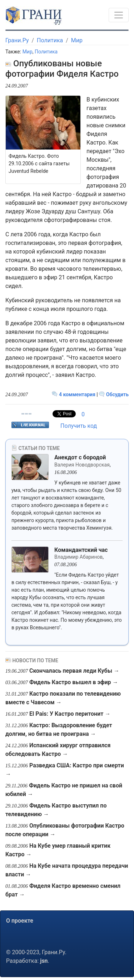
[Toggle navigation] (119, 15)
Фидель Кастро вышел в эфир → (74, 682)
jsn (44, 961)
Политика (50, 40)
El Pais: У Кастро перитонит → (70, 714)
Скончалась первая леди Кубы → (74, 671)
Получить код (79, 426)
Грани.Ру (17, 40)
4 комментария (74, 394)
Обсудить (114, 394)
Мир (77, 40)
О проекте (20, 921)
